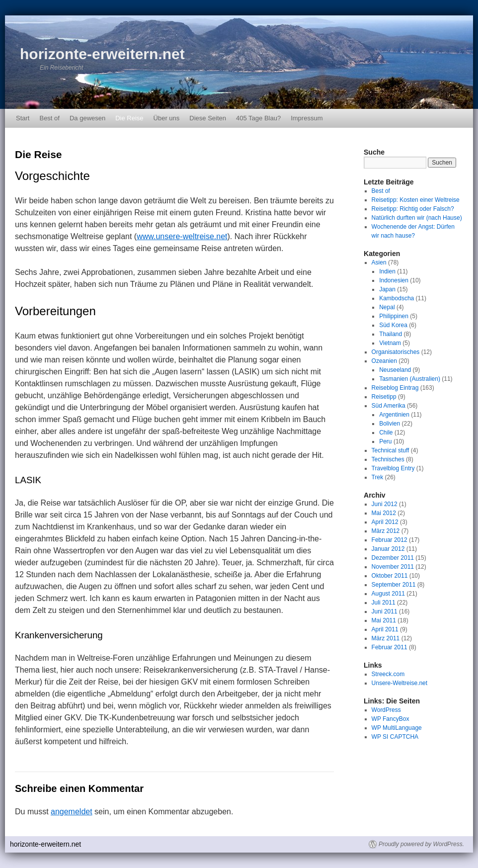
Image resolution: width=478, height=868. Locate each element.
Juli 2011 (384, 603)
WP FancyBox (391, 719)
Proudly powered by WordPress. (421, 844)
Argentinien (394, 415)
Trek (378, 477)
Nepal (387, 307)
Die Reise (129, 118)
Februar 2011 (390, 647)
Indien (387, 271)
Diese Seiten (208, 118)
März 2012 (386, 531)
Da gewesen (87, 118)
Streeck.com (388, 674)
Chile (386, 433)
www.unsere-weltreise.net (182, 236)
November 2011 (393, 567)
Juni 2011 (385, 611)
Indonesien (394, 280)
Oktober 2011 (390, 576)
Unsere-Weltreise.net (400, 683)
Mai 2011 (384, 620)
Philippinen (394, 316)
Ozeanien (384, 361)
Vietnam (390, 343)
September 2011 (394, 585)
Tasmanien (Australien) (410, 379)
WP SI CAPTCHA (395, 737)
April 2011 (385, 629)
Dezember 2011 (393, 558)
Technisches (388, 459)
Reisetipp (384, 397)
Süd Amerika (389, 406)
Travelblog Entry (393, 468)
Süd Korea (393, 325)
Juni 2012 (385, 504)
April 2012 (385, 522)
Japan (387, 289)
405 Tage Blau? (258, 118)
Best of (49, 118)
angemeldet (72, 812)
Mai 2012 (384, 513)
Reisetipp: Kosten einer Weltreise (416, 200)
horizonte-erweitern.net (102, 54)
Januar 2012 (388, 549)
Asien (379, 262)
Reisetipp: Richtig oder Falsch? (413, 209)
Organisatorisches (396, 352)
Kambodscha (397, 298)
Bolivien (390, 424)
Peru (385, 441)
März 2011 (386, 638)
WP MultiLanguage (397, 728)
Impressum (307, 118)
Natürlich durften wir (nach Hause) (417, 218)
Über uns (167, 118)
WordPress (386, 710)
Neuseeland (395, 370)
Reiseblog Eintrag (395, 388)
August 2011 (388, 594)
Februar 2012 (390, 540)
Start (23, 118)
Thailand (391, 334)
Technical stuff (391, 450)
